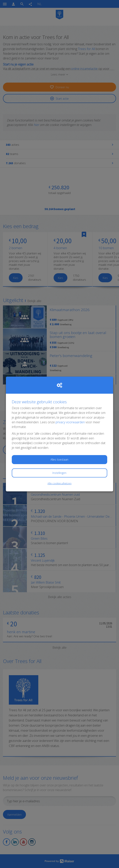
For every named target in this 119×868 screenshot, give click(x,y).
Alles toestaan (59, 460)
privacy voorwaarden (70, 422)
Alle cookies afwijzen (59, 483)
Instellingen (59, 473)
